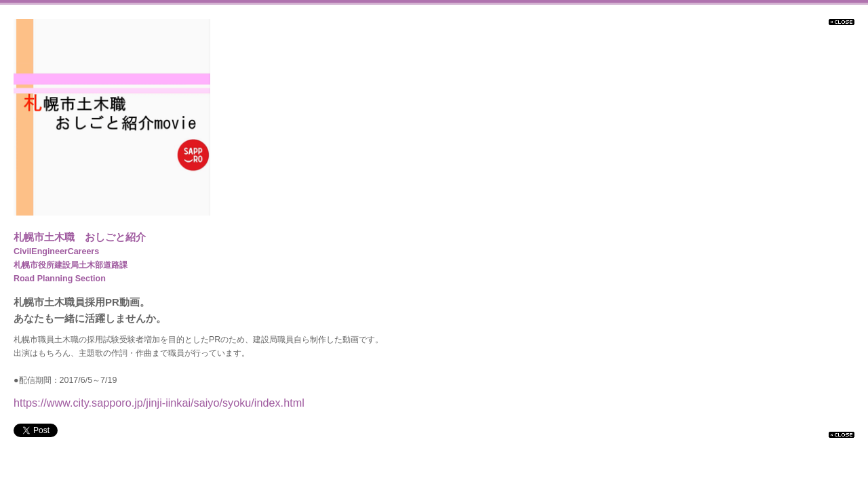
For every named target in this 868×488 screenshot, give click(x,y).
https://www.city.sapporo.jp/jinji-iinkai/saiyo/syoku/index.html (159, 403)
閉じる (842, 22)
